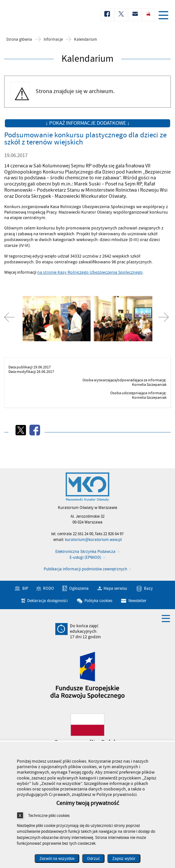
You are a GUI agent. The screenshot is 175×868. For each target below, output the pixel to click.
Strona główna (19, 40)
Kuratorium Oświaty (39, 15)
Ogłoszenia (79, 588)
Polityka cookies (98, 601)
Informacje (53, 40)
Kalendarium (86, 40)
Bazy (148, 588)
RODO (49, 588)
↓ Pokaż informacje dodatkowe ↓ (87, 123)
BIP (25, 588)
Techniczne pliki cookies (49, 815)
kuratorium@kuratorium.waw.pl (93, 540)
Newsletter (137, 601)
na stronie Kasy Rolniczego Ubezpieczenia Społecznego (90, 272)
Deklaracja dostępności (47, 601)
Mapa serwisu (115, 588)
